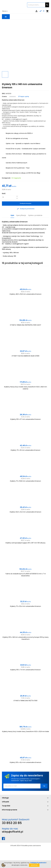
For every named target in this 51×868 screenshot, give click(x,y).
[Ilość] (9, 197)
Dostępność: (6, 178)
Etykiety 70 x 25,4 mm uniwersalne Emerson (25, 606)
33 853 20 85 (12, 823)
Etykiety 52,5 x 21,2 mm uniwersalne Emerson (25, 512)
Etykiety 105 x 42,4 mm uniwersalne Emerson (25, 762)
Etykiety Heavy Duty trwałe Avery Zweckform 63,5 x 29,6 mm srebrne (26, 388)
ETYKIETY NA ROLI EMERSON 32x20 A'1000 (26, 356)
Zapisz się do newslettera (27, 776)
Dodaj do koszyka (25, 203)
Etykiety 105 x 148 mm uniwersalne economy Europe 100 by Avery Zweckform (26, 638)
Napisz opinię (24, 96)
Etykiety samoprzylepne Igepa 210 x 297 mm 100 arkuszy (25, 543)
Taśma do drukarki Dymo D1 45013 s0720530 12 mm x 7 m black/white (26, 575)
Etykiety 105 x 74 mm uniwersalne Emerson (25, 670)
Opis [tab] (12, 215)
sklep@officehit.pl (13, 832)
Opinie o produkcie (35, 215)
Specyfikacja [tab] (21, 215)
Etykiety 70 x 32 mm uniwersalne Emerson (25, 450)
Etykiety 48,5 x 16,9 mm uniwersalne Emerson (26, 294)
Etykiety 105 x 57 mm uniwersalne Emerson (25, 419)
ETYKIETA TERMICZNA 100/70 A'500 (25, 701)
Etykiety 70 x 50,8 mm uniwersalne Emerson (25, 481)
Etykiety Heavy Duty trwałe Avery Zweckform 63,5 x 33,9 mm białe (26, 731)
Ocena (4, 96)
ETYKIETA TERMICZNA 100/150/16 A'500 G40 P (26, 325)
